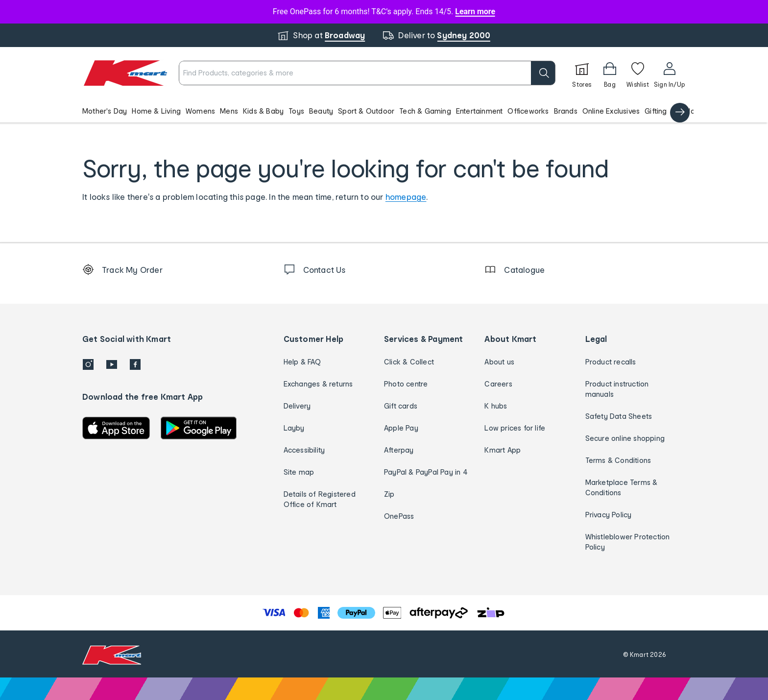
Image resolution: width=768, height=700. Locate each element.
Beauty (321, 111)
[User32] (669, 73)
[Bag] (610, 73)
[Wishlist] (638, 73)
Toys (296, 111)
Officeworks (528, 111)
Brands (566, 111)
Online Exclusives (611, 111)
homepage (406, 197)
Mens (229, 111)
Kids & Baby (263, 111)
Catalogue (690, 111)
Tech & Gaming (425, 111)
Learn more (475, 12)
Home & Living (156, 111)
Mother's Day (105, 111)
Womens (200, 111)
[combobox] (367, 73)
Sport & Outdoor (366, 111)
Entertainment (480, 111)
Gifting (656, 111)
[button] (384, 111)
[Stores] (582, 73)
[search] (543, 73)
